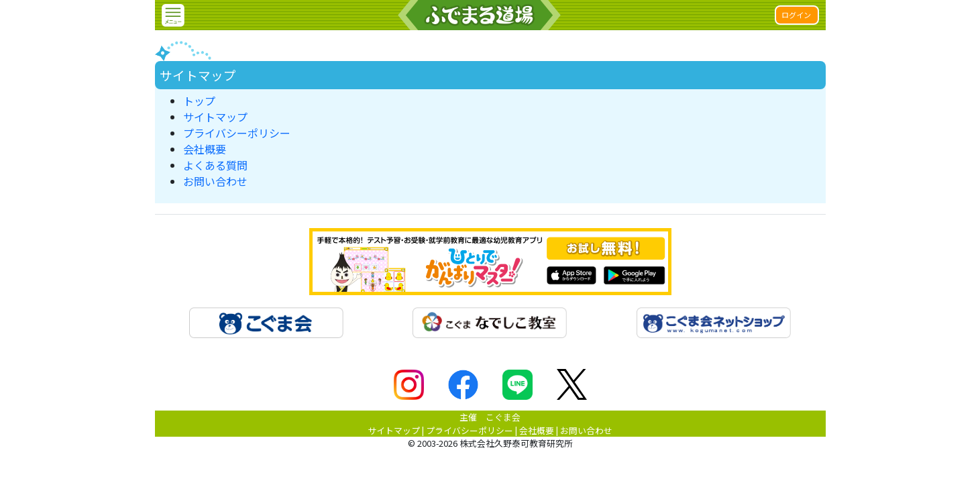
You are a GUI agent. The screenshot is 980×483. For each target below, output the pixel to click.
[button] (173, 15)
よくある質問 (215, 165)
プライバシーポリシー (237, 133)
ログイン (796, 15)
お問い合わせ (215, 181)
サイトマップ (215, 117)
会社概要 (205, 149)
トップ (199, 101)
